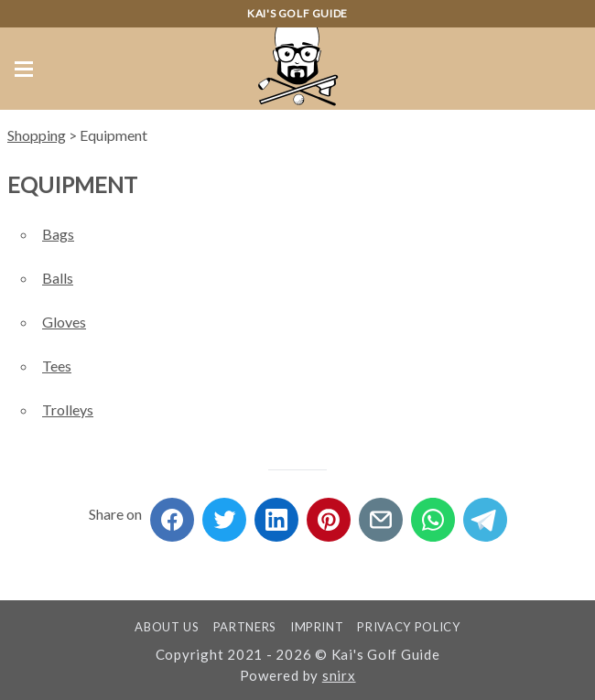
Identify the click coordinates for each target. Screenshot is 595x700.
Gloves (64, 322)
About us (167, 627)
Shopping (37, 135)
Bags (58, 234)
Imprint (317, 627)
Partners (245, 627)
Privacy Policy (408, 627)
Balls (58, 278)
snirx (339, 675)
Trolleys (68, 409)
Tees (57, 366)
